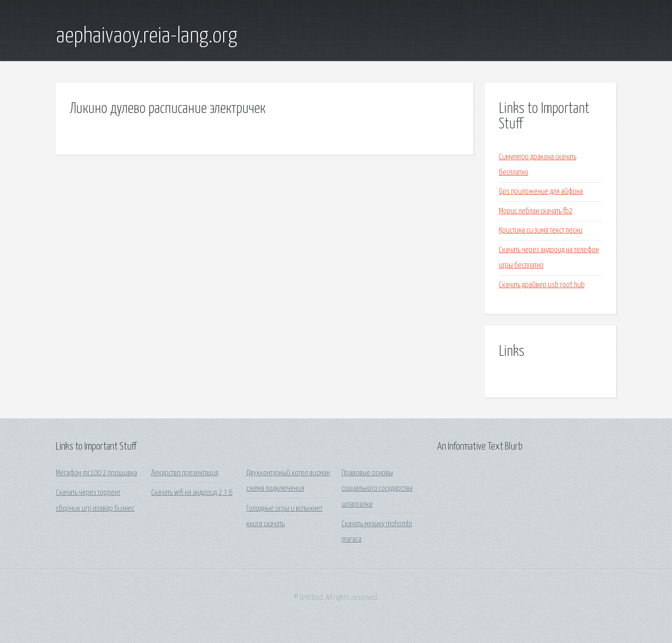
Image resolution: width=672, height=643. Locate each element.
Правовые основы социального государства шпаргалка (377, 489)
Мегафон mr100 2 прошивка (97, 473)
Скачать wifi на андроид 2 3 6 (192, 493)
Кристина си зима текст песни (541, 230)
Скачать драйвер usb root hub (542, 285)
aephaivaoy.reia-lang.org (147, 36)
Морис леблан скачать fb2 (536, 211)
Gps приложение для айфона (541, 192)
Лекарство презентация (185, 473)
